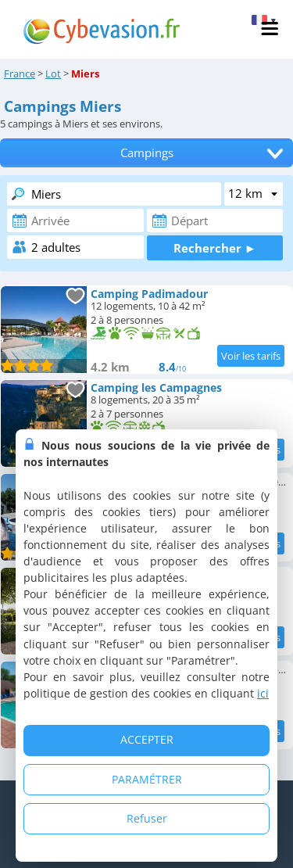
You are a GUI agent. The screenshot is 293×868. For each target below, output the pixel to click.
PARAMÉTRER (147, 779)
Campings (147, 153)
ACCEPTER (147, 739)
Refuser (147, 818)
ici (263, 693)
